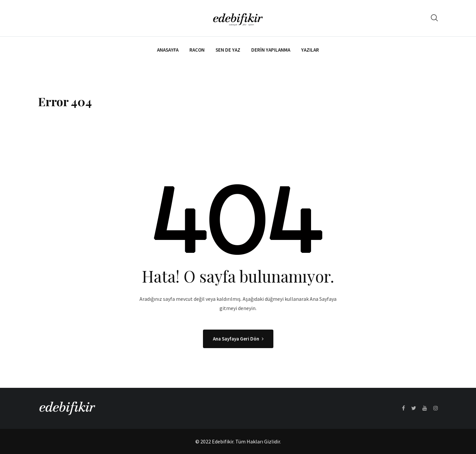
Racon (197, 50)
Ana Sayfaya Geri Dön (238, 339)
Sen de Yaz (228, 50)
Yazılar (310, 50)
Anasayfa (168, 50)
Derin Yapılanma (271, 50)
